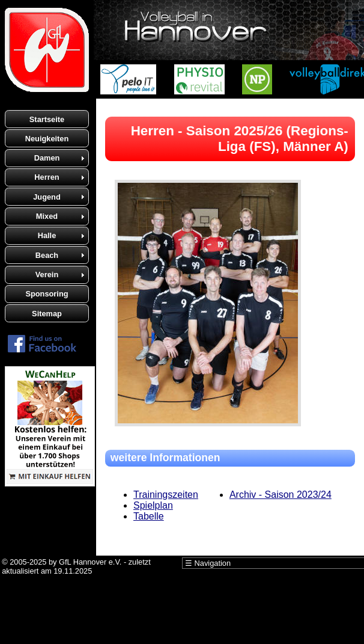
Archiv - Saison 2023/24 (281, 495)
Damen (47, 158)
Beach (47, 255)
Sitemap (47, 314)
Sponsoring (47, 294)
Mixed (47, 216)
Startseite (47, 119)
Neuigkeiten (47, 139)
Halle (47, 235)
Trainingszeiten (166, 495)
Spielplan (153, 505)
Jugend (47, 197)
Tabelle (149, 516)
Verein (47, 274)
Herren (47, 177)
